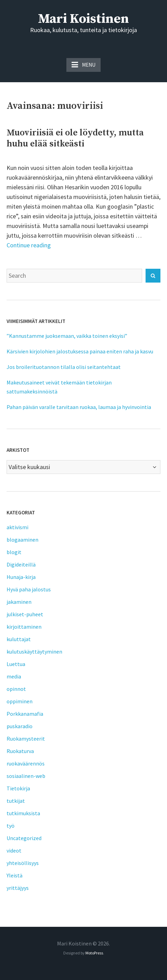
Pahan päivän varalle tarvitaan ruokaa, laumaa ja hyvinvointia (79, 407)
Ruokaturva (20, 751)
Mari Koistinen (83, 19)
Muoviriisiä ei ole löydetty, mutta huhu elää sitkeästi (75, 138)
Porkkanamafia (25, 714)
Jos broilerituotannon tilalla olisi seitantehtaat (64, 367)
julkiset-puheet (25, 614)
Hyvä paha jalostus (29, 589)
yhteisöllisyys (23, 863)
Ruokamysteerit (26, 739)
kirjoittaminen (24, 627)
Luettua (16, 664)
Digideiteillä (21, 564)
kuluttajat (19, 639)
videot (14, 850)
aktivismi (17, 527)
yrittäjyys (18, 888)
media (14, 676)
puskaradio (20, 726)
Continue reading (29, 245)
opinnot (16, 689)
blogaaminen (22, 540)
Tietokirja (18, 788)
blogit (14, 552)
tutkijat (16, 801)
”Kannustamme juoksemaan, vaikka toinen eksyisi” (67, 336)
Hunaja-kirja (21, 577)
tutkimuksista (23, 813)
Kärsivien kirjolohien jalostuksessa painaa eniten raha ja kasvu (80, 351)
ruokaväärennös (26, 763)
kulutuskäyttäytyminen (34, 651)
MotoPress (94, 953)
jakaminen (19, 602)
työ (11, 826)
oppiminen (20, 701)
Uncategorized (24, 838)
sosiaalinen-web (26, 776)
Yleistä (15, 875)
